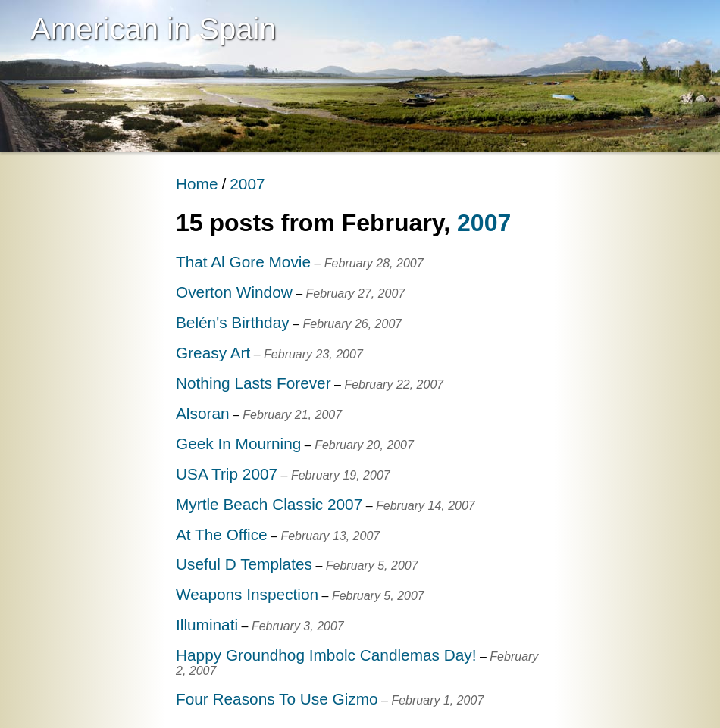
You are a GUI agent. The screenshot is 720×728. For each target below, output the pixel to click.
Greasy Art (213, 353)
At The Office (222, 534)
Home (197, 184)
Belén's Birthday (233, 322)
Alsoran (203, 413)
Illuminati (207, 625)
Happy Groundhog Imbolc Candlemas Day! (326, 655)
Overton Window (234, 292)
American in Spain (153, 29)
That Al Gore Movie (243, 262)
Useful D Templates (244, 564)
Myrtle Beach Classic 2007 (269, 504)
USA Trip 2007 (227, 474)
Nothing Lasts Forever (254, 383)
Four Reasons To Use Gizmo (277, 699)
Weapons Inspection (247, 594)
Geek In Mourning (238, 444)
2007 (247, 184)
